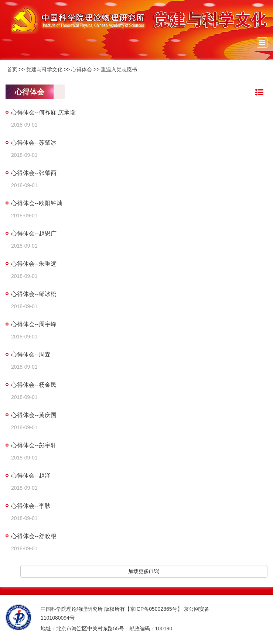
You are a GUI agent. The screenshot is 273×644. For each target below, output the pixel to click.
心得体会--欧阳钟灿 (37, 203)
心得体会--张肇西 (34, 173)
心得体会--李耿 (31, 506)
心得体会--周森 (31, 354)
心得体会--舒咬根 (34, 536)
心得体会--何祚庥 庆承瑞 (43, 112)
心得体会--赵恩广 (34, 233)
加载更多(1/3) (144, 571)
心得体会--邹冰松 (34, 294)
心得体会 (82, 69)
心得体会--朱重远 (34, 264)
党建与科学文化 (44, 69)
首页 (12, 69)
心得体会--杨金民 (34, 385)
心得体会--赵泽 (31, 476)
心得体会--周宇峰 (34, 324)
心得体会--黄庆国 (34, 415)
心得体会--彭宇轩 (34, 445)
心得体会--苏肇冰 (34, 143)
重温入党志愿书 (119, 69)
